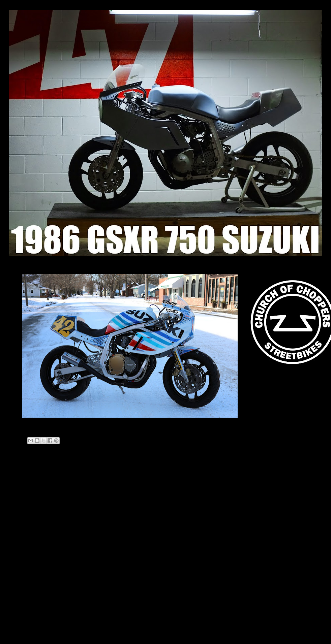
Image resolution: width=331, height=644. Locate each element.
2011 (22, 614)
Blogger (178, 630)
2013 (22, 597)
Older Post (216, 474)
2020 (22, 533)
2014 (22, 588)
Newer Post (28, 474)
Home (123, 474)
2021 (22, 525)
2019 (22, 571)
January (31, 549)
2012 (22, 605)
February (32, 541)
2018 (22, 579)
